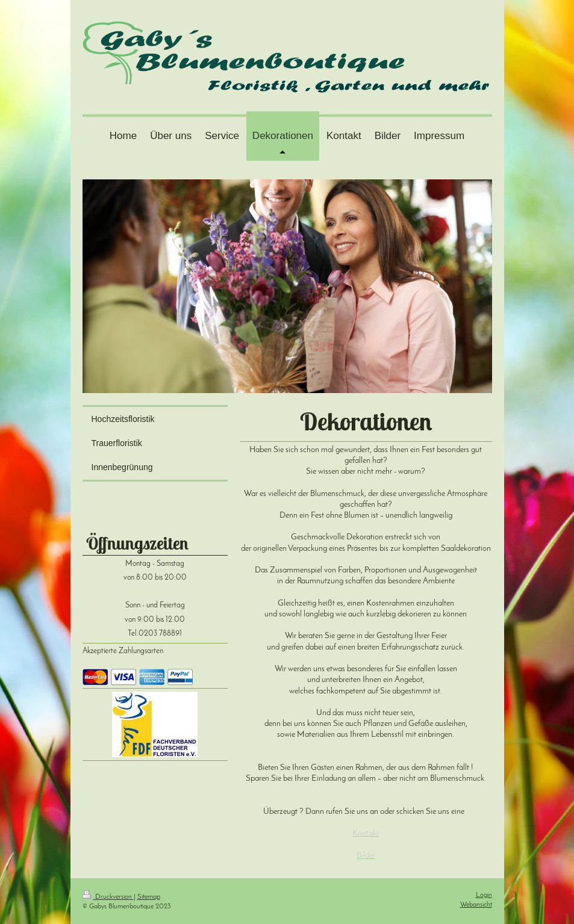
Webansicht (476, 905)
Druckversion (108, 897)
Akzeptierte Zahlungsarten (123, 651)
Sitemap (149, 897)
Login (484, 895)
